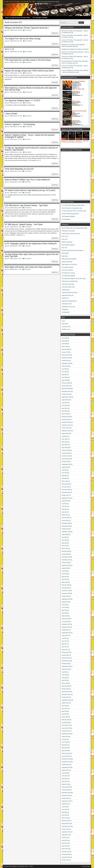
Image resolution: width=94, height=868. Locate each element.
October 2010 (65, 860)
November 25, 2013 (17, 52)
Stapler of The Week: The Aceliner (79, 49)
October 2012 (65, 798)
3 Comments (27, 269)
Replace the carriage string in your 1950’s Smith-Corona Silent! (29, 71)
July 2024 (64, 403)
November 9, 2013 (17, 171)
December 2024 (66, 389)
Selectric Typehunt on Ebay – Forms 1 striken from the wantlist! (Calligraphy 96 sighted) (30, 136)
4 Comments (27, 246)
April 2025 (64, 377)
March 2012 (65, 818)
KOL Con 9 (65, 239)
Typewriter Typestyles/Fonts (69, 301)
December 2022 (66, 456)
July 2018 (64, 605)
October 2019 (65, 563)
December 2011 (66, 824)
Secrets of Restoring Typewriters (70, 214)
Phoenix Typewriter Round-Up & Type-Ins (73, 250)
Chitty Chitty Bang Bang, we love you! (19, 169)
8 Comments (28, 103)
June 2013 (65, 776)
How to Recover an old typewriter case (72, 208)
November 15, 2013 (17, 103)
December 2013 (66, 759)
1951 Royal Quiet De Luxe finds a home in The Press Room (28, 60)
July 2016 (64, 672)
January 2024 (65, 419)
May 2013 (64, 779)
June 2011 (65, 840)
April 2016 (64, 680)
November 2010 (66, 857)
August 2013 (65, 770)
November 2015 (66, 694)
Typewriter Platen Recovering (70, 293)
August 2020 (65, 534)
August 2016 (65, 669)
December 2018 (66, 591)
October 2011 (65, 829)
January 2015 (65, 723)
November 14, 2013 (17, 116)
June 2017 (65, 641)
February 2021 (66, 518)
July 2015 (64, 706)
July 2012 (64, 807)
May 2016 (64, 678)
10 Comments (28, 208)
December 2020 (66, 523)
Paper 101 (65, 248)
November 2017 (66, 627)
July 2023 (64, 436)
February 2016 (66, 686)
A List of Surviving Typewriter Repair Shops (73, 205)
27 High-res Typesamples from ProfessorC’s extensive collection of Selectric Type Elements (31, 149)
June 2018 (65, 607)
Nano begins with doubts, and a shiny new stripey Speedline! (28, 267)
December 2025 (66, 355)
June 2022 (65, 473)
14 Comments (28, 41)
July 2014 (64, 739)
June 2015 (65, 708)
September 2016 (66, 666)
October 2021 (65, 495)
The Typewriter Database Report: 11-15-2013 (23, 101)
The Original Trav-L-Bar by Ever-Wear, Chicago (23, 39)
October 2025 (65, 360)
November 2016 (66, 661)
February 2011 (66, 852)
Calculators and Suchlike (68, 231)
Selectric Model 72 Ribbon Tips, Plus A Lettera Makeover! (27, 180)
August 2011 (65, 835)
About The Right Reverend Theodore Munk (18, 18)
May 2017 (64, 644)
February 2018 (66, 619)
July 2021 (64, 504)
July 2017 (64, 638)
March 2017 (65, 650)
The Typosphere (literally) (40, 18)
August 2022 (65, 467)
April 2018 (64, 613)
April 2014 (64, 748)
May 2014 (64, 745)
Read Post (55, 33)
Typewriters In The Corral (68, 307)
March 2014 (65, 751)
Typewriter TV (65, 298)
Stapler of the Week (67, 262)
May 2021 (64, 509)
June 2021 (65, 506)
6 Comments (27, 193)
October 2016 (65, 664)
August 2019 (65, 568)
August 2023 (65, 433)
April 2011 (64, 846)
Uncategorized (66, 312)
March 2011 (65, 849)
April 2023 (64, 445)
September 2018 (66, 599)
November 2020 (66, 526)
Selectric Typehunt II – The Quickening (20, 124)
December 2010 (66, 854)
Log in (63, 321)
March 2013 (65, 784)
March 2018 (65, 616)
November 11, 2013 (17, 139)
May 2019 (64, 577)
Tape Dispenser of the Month (69, 264)
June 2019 (65, 574)
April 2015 (64, 714)
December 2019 (66, 557)
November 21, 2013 (17, 73)
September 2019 (66, 565)
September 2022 (66, 464)
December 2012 (66, 793)
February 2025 (66, 383)
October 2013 (65, 765)
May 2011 (64, 843)
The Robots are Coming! (68, 273)
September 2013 (66, 767)
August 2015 (65, 703)
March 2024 (65, 414)
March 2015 (65, 717)
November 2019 (66, 560)
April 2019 (64, 579)
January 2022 (65, 487)
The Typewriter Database (68, 216)
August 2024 (65, 400)
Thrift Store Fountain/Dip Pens (70, 281)
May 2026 (64, 341)
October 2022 (65, 462)
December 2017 (66, 624)
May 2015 (64, 711)
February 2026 (66, 349)
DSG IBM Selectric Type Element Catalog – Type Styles (26, 205)
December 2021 (66, 490)
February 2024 (66, 417)
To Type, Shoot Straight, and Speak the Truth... (20, 1)
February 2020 (66, 551)
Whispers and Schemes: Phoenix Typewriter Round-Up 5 (27, 28)
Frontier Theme (86, 866)
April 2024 (64, 411)
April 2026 (64, 344)
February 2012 (66, 821)
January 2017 (65, 655)
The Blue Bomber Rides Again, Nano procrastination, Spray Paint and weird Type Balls (32, 255)
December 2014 (66, 725)
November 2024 (66, 391)
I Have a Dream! (11, 114)
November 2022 (66, 459)
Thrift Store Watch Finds (68, 287)
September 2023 (66, 431)
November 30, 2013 (17, 30)
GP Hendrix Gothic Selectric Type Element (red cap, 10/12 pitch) (30, 190)
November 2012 (66, 795)
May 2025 (64, 375)
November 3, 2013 (17, 208)
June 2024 (65, 405)
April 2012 (64, 815)
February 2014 (66, 753)
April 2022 (64, 478)
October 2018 (65, 596)
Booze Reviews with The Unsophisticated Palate (75, 228)
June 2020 (65, 540)
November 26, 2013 (17, 41)
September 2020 (66, 532)
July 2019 (64, 571)
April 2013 (64, 781)
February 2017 (66, 652)
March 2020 (65, 549)
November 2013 (66, 762)
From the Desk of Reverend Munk (71, 234)
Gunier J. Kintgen (66, 70)
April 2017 (64, 647)
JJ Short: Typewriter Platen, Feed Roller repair (74, 211)
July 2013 (64, 773)
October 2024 (65, 394)
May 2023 (64, 442)
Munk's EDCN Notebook (68, 245)
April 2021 (64, 512)
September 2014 (66, 734)
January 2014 (65, 756)
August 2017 (65, 635)
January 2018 (65, 621)
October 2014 (65, 731)
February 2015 (66, 720)
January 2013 (65, 790)
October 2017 (65, 630)
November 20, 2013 (17, 92)
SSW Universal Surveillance (69, 259)
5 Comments (28, 116)
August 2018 (65, 602)
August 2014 (65, 736)
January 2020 (65, 554)
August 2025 (65, 366)
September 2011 (66, 832)
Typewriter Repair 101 (68, 295)
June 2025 (65, 372)
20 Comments (28, 259)
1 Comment (28, 139)
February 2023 (66, 450)
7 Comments (28, 30)
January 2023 (65, 453)
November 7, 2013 (17, 193)
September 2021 (66, 498)
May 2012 (64, 812)
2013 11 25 (9, 49)
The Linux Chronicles (67, 270)
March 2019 (65, 582)
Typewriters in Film (67, 304)
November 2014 (66, 728)
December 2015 (66, 692)
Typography (65, 309)
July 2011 (64, 838)
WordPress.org (66, 329)
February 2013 (66, 787)
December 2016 (66, 658)
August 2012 (65, 804)
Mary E (64, 52)
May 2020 (64, 543)
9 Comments (28, 62)
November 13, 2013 (17, 127)
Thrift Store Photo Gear (68, 284)
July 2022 (64, 470)
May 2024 (64, 408)
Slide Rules (65, 256)
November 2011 (66, 826)
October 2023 (65, 428)
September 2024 (66, 397)
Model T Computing (67, 242)
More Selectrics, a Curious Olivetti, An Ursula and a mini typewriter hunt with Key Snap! (31, 89)
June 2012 (65, 809)
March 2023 (65, 448)
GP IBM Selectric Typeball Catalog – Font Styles (24, 224)
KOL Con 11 (65, 236)
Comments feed (66, 327)
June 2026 (65, 338)
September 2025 (66, 363)
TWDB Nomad (66, 290)
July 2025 (64, 369)
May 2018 (64, 610)
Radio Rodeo (65, 253)
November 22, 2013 (17, 62)
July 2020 (64, 537)
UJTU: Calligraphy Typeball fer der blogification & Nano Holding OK (31, 244)
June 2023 (65, 439)
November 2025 (66, 358)
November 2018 (66, 593)
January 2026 (65, 352)
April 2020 (64, 546)
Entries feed (65, 324)
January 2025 (65, 386)
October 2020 (65, 529)
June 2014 (65, 742)
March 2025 (65, 380)
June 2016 (65, 675)
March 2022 (65, 481)
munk (8, 30)
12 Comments (28, 127)
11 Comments (28, 171)
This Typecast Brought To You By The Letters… (74, 279)
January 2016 (65, 689)
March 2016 (65, 683)
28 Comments (28, 92)
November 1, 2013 (17, 259)
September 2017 (66, 633)
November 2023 (66, 425)
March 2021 (65, 515)
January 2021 (65, 520)
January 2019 (65, 588)
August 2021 (65, 501)
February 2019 (66, 585)
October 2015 (65, 697)
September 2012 (66, 801)
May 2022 (64, 476)
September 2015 (66, 700)
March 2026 (65, 347)
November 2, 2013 (17, 246)
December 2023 (66, 422)
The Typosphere (66, 219)
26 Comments (28, 73)
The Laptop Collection (68, 267)
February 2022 (66, 484)
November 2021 (66, 492)
